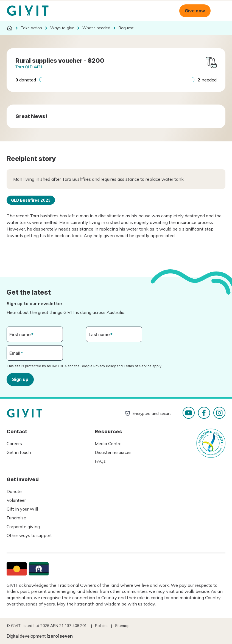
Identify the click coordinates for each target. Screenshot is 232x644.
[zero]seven (60, 636)
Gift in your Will (22, 509)
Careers (14, 443)
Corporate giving (23, 527)
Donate (14, 491)
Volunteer (16, 500)
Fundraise (16, 518)
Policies (102, 626)
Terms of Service (138, 366)
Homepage (28, 11)
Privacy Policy (105, 366)
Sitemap (122, 626)
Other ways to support (29, 535)
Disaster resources (113, 452)
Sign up (20, 379)
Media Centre (108, 443)
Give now (195, 11)
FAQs (100, 461)
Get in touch (19, 452)
